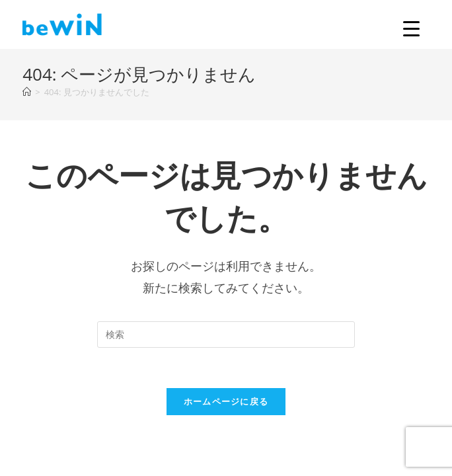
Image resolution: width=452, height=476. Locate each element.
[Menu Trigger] (411, 28)
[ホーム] (27, 92)
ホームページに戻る (226, 401)
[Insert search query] (226, 335)
